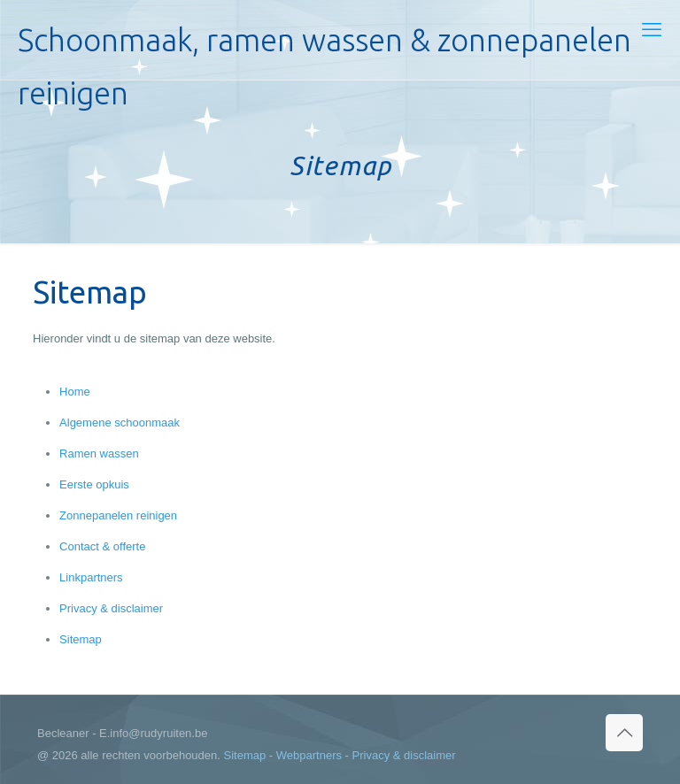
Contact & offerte (102, 546)
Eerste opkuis (94, 484)
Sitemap (81, 639)
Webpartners (309, 755)
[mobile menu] (652, 30)
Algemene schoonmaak (120, 423)
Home (75, 392)
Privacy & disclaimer (111, 608)
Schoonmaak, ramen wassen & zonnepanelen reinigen (325, 51)
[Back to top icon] (624, 733)
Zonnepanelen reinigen (118, 515)
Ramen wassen (99, 453)
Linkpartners (91, 577)
